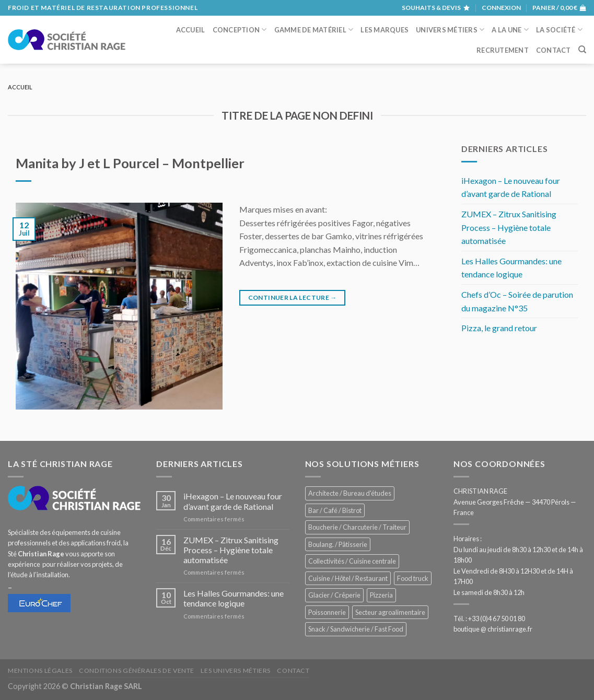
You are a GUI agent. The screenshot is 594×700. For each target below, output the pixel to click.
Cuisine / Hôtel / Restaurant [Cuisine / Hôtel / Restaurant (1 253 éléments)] (348, 578)
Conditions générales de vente (137, 670)
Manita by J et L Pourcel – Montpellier (130, 163)
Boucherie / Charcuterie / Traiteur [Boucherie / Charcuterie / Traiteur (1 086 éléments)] (357, 527)
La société (559, 30)
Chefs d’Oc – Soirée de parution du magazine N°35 (517, 301)
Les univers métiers (236, 670)
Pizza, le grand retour (499, 328)
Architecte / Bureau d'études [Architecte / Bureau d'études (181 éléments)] (350, 493)
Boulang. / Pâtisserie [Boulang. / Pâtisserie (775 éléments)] (338, 544)
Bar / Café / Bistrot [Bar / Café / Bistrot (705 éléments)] (335, 510)
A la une (510, 30)
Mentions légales (40, 670)
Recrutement (503, 50)
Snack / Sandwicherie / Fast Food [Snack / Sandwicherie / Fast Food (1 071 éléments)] (356, 629)
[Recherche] (582, 50)
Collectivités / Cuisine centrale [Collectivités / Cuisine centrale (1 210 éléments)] (352, 561)
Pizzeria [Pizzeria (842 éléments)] (381, 595)
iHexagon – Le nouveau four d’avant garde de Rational (511, 187)
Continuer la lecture (293, 297)
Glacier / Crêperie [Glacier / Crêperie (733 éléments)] (334, 595)
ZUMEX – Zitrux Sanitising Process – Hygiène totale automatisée (509, 227)
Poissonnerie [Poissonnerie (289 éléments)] (327, 612)
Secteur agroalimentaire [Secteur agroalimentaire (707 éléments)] (390, 612)
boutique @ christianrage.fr (493, 629)
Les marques (385, 30)
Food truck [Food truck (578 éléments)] (413, 578)
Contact (554, 50)
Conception (240, 30)
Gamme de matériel (314, 30)
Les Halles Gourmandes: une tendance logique (511, 268)
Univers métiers (450, 30)
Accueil (191, 30)
